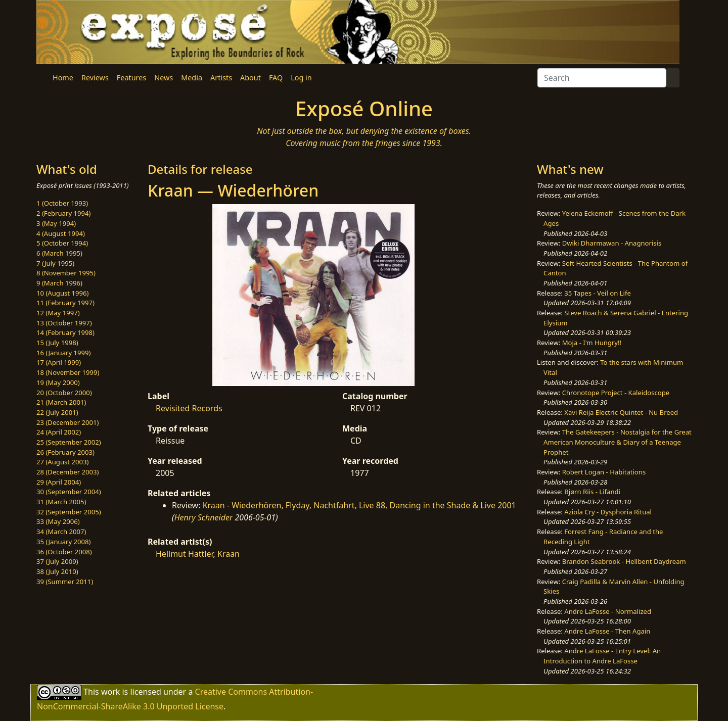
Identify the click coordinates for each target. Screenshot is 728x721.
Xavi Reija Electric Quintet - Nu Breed (621, 412)
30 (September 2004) (69, 492)
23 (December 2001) (67, 422)
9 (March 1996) (59, 283)
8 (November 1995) (66, 273)
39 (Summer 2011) (65, 582)
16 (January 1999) (63, 353)
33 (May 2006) (58, 521)
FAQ (276, 78)
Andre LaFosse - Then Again (607, 631)
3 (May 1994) (56, 223)
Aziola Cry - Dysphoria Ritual (608, 512)
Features (131, 78)
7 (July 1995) (55, 263)
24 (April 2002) (59, 432)
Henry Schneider (204, 517)
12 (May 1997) (58, 313)
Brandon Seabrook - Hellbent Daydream (624, 561)
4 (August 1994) (61, 233)
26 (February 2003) (65, 452)
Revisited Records (189, 408)
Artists (221, 78)
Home (63, 78)
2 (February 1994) (63, 213)
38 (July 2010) (57, 571)
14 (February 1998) (65, 332)
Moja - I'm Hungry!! (592, 343)
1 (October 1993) (62, 203)
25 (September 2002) (69, 442)
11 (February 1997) (65, 303)
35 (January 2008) (63, 542)
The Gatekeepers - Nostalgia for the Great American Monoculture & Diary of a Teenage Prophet (618, 442)
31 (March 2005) (61, 502)
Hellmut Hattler (185, 554)
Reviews (95, 78)
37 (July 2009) (57, 561)
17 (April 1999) (59, 362)
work (110, 692)
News (164, 78)
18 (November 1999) (68, 372)
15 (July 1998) (57, 343)
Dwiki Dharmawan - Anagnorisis (612, 243)
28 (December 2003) (67, 472)
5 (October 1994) (62, 243)
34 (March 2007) (61, 532)
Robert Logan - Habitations (604, 472)
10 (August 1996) (62, 293)
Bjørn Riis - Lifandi (592, 492)
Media (192, 78)
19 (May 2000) (58, 382)
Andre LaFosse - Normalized (608, 611)
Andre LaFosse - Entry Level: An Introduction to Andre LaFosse (602, 656)
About (251, 78)
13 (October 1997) (64, 323)
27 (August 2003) (62, 462)
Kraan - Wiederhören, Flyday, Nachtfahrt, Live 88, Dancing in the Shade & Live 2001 (359, 505)
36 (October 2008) (64, 552)
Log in (301, 78)
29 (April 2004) (59, 482)
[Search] (602, 78)
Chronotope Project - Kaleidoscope (616, 393)
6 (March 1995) (59, 253)
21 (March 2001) (61, 402)
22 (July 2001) (57, 412)
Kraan (229, 554)
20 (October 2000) (64, 393)
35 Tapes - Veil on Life (598, 293)
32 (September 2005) (69, 512)
